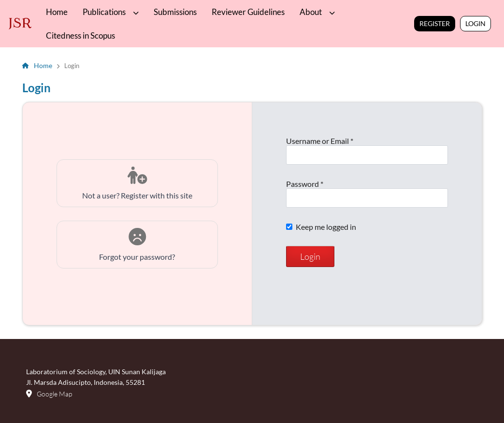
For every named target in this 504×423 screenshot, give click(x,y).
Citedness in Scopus (80, 35)
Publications (105, 12)
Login (475, 23)
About (311, 12)
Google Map (54, 394)
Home (57, 12)
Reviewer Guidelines (248, 12)
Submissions (175, 12)
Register (435, 23)
